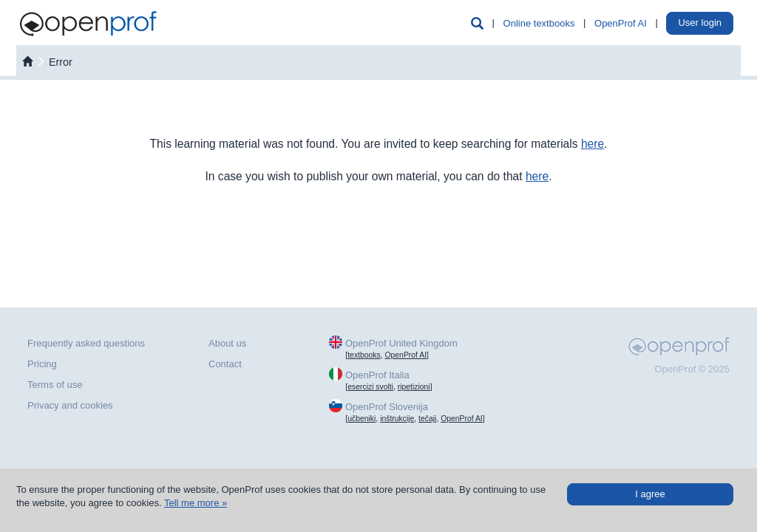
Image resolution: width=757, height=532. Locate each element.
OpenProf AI (621, 23)
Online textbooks (539, 23)
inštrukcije (397, 419)
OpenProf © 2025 (692, 369)
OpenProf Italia (377, 375)
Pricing (42, 364)
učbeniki (361, 419)
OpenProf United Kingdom (401, 343)
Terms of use (55, 385)
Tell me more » (196, 503)
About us (227, 343)
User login (700, 23)
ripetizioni (414, 387)
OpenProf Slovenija (387, 407)
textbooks (364, 355)
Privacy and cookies (70, 405)
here (593, 144)
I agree (650, 494)
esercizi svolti (370, 387)
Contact (225, 364)
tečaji (427, 419)
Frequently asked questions (86, 343)
